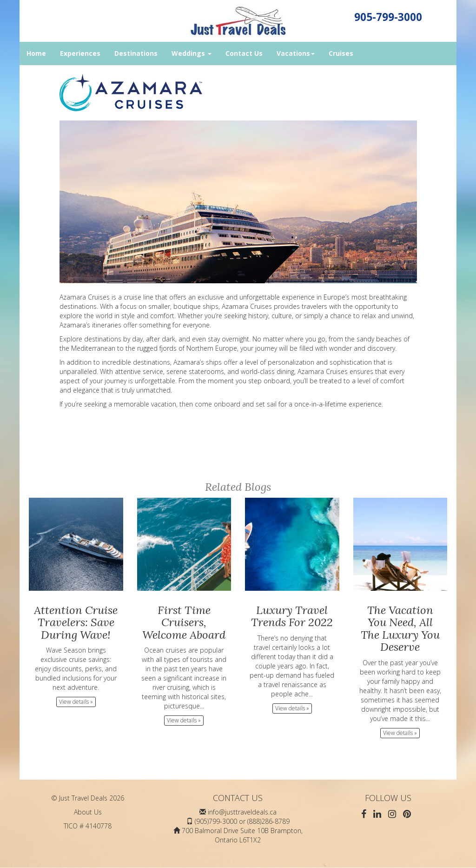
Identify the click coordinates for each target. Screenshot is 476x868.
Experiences (80, 53)
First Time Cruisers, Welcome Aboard (184, 622)
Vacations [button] (296, 53)
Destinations (136, 53)
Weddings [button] (192, 53)
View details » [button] (76, 702)
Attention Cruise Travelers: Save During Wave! (76, 622)
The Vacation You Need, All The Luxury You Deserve (400, 628)
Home (36, 53)
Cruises (341, 53)
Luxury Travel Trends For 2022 (292, 616)
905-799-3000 (388, 17)
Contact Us (244, 53)
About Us (88, 812)
